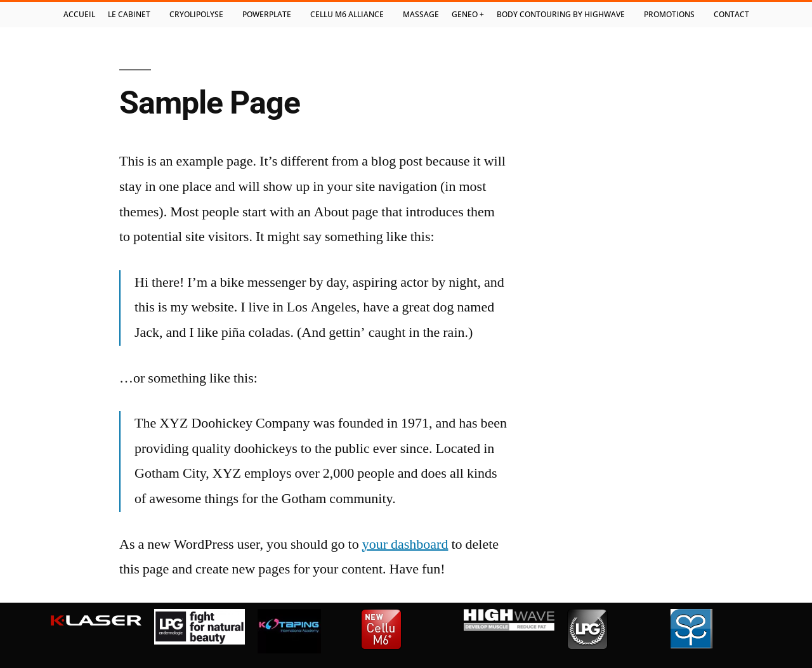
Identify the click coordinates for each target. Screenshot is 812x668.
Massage (421, 14)
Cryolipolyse (200, 15)
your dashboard (405, 544)
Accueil (79, 14)
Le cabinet (132, 15)
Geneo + (468, 14)
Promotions (672, 15)
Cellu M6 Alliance (350, 15)
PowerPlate (270, 15)
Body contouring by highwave (564, 15)
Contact (731, 14)
